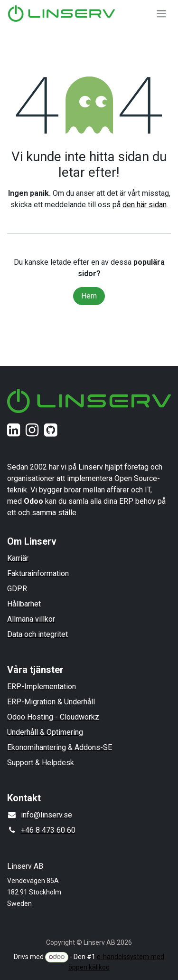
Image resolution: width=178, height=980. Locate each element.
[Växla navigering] (161, 14)
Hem (89, 296)
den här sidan (145, 205)
